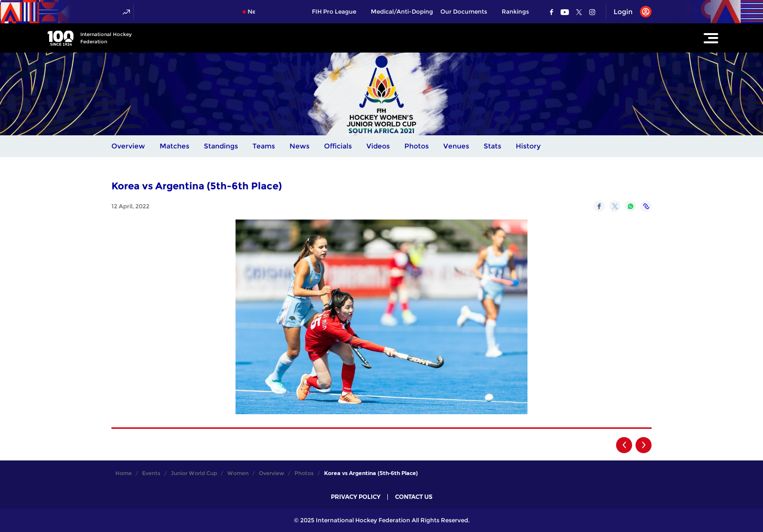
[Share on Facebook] (599, 206)
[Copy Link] (646, 206)
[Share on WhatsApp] (630, 206)
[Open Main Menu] (711, 38)
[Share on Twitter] (615, 206)
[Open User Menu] (629, 12)
